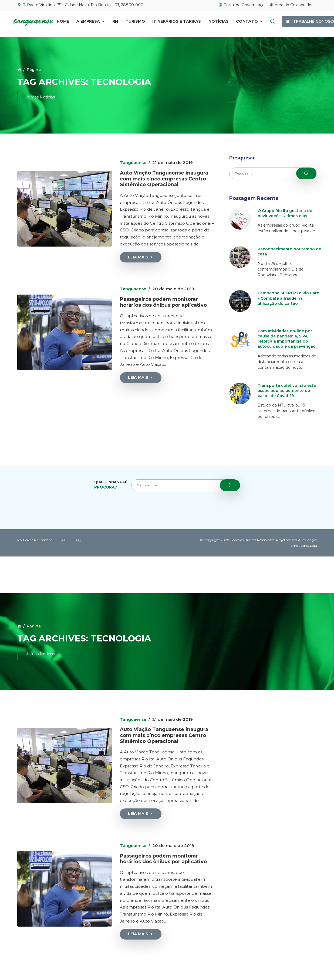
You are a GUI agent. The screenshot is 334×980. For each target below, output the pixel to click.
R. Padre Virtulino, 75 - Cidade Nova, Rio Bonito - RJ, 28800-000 (80, 5)
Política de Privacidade (35, 540)
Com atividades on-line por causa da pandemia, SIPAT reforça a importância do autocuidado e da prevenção (287, 339)
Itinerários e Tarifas (177, 22)
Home (63, 22)
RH (115, 22)
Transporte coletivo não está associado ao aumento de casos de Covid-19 (287, 391)
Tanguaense (133, 163)
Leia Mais (141, 257)
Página (34, 70)
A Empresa (91, 22)
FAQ (77, 540)
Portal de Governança (241, 5)
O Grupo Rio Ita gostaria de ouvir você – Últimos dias (285, 213)
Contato (249, 22)
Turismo (135, 22)
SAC (63, 540)
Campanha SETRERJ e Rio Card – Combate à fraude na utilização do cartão (289, 298)
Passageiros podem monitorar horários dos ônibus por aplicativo (163, 302)
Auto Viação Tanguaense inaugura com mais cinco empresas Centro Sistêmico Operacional (164, 179)
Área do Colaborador (291, 5)
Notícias (219, 22)
